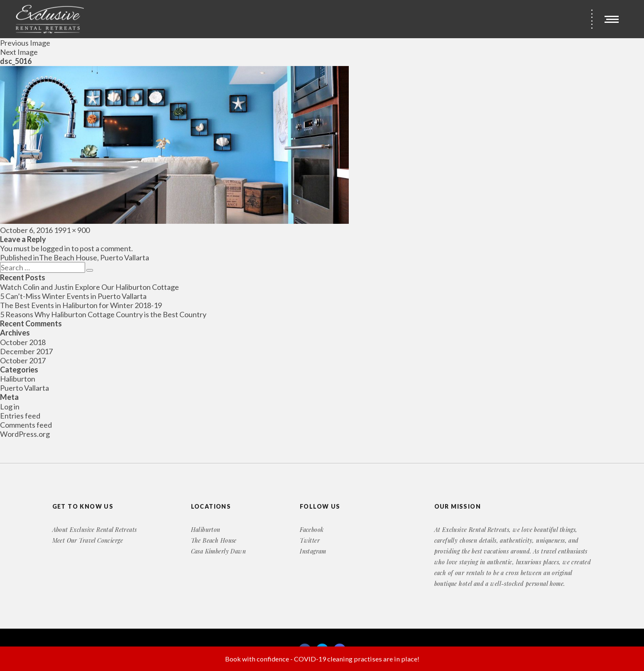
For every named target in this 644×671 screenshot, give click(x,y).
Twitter (310, 540)
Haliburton (18, 379)
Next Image (19, 52)
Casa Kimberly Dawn (219, 551)
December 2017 (26, 351)
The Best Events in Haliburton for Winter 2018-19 (81, 305)
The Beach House (214, 540)
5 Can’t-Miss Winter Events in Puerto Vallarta (73, 296)
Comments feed (26, 425)
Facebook (312, 530)
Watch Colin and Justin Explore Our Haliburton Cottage (89, 287)
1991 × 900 (72, 230)
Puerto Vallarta (24, 388)
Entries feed (20, 416)
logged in (55, 248)
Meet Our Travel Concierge (88, 540)
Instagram (313, 551)
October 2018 (23, 342)
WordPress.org (25, 434)
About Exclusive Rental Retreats (95, 530)
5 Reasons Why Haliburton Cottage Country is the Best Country (103, 314)
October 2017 (23, 360)
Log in (10, 407)
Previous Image (25, 43)
